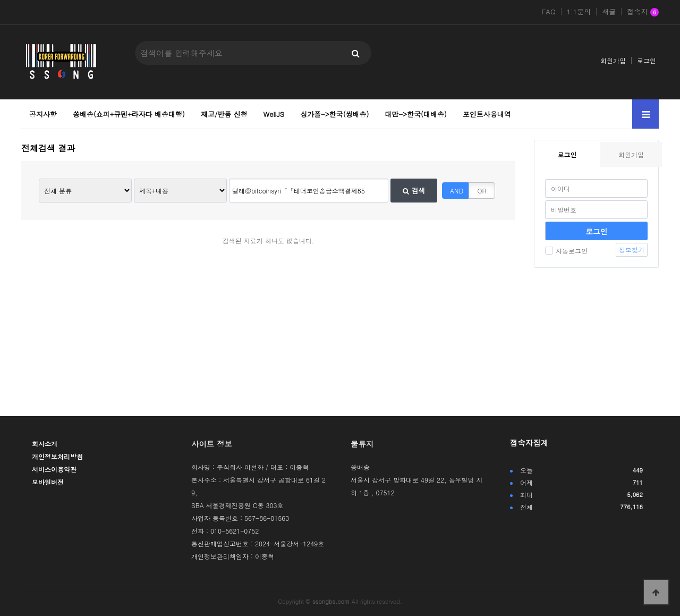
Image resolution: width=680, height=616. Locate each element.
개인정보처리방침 (57, 456)
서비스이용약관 (54, 469)
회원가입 (613, 60)
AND (457, 191)
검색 (414, 191)
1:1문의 (579, 12)
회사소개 (45, 444)
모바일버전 (48, 482)
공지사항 (43, 114)
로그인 (647, 60)
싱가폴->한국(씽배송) (334, 114)
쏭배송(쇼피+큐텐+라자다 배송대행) (129, 114)
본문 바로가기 (0, 0)
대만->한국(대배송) (415, 114)
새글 (609, 12)
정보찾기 (632, 250)
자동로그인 (566, 251)
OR (482, 191)
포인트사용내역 (487, 114)
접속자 (643, 12)
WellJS (274, 114)
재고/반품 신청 (224, 114)
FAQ (549, 12)
